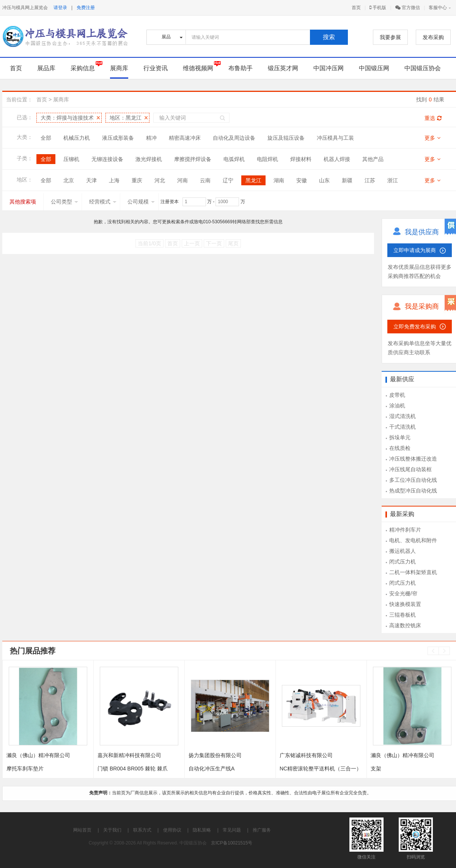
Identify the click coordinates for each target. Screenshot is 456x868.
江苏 (370, 180)
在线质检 (400, 448)
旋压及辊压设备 (286, 138)
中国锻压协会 (423, 68)
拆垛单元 (400, 437)
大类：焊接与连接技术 (67, 118)
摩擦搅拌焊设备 (193, 159)
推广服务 (262, 830)
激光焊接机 (149, 159)
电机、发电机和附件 (413, 540)
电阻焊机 (267, 159)
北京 (69, 180)
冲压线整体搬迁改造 (413, 459)
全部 (46, 138)
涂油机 (397, 406)
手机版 (378, 8)
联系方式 (142, 830)
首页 (356, 8)
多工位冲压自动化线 (413, 480)
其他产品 (373, 159)
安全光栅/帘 (403, 593)
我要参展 (390, 37)
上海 (114, 180)
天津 (91, 180)
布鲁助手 (241, 68)
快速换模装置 (405, 604)
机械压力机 (77, 138)
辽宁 (228, 180)
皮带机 (397, 395)
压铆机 (71, 159)
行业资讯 (156, 68)
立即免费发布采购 (415, 327)
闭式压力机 (403, 562)
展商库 (119, 68)
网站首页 (82, 830)
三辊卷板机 (403, 615)
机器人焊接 (337, 159)
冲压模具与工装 (335, 138)
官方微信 (408, 8)
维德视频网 (198, 68)
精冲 (151, 138)
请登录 (60, 8)
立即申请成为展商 (415, 250)
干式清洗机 (403, 427)
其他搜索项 (23, 202)
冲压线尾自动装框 (410, 469)
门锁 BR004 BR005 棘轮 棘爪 (133, 769)
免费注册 (86, 8)
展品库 (46, 68)
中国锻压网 (374, 68)
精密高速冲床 (185, 138)
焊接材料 (301, 159)
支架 (376, 769)
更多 (432, 138)
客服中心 (438, 8)
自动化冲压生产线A (211, 769)
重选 (433, 118)
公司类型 (64, 202)
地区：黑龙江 (126, 118)
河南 (182, 180)
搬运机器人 (403, 551)
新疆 (347, 180)
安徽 (302, 180)
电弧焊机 (234, 159)
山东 (324, 180)
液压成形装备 (118, 138)
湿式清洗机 (403, 416)
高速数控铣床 (405, 625)
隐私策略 (202, 830)
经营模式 (103, 202)
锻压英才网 (283, 68)
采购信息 (83, 68)
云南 (205, 180)
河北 (160, 180)
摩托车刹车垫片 (25, 769)
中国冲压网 (329, 68)
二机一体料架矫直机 (413, 572)
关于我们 (112, 830)
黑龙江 (253, 180)
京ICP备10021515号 (232, 843)
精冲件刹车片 (405, 530)
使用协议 (172, 830)
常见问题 (232, 830)
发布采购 (433, 37)
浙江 (393, 180)
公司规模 (141, 202)
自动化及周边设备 (234, 138)
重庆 (137, 180)
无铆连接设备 (107, 159)
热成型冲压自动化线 (413, 491)
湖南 (279, 180)
